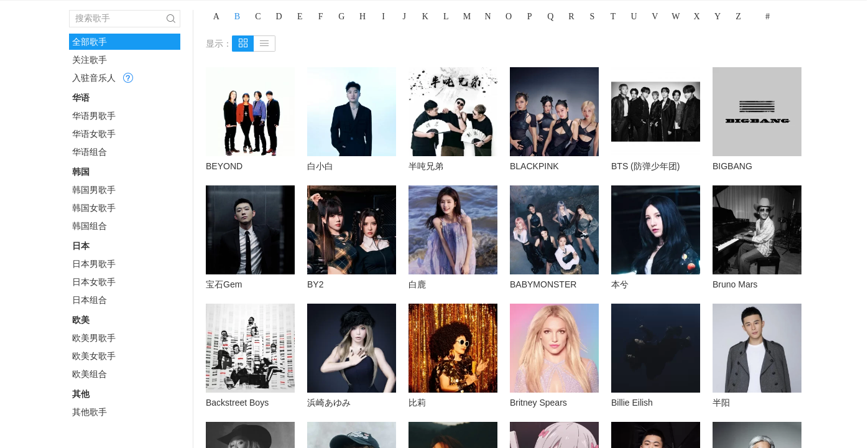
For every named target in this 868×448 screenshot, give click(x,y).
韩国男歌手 (94, 190)
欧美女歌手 (94, 356)
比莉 (417, 403)
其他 (81, 394)
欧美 (81, 320)
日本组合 (90, 300)
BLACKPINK (534, 166)
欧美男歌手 (94, 338)
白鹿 (417, 284)
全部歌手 (90, 42)
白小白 (320, 166)
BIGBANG (732, 166)
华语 (81, 98)
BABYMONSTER (543, 284)
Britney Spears (538, 403)
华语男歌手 (94, 116)
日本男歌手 (94, 264)
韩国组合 (90, 226)
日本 (81, 246)
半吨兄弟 (426, 166)
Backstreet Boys (237, 403)
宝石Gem (224, 284)
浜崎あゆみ (329, 403)
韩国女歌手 (94, 208)
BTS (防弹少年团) (645, 166)
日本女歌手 (94, 282)
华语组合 (90, 152)
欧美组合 (90, 374)
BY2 (315, 284)
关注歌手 (90, 60)
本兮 (620, 284)
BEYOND (224, 166)
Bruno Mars (735, 284)
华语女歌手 (94, 134)
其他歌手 (90, 412)
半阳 (721, 403)
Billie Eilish (632, 403)
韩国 (81, 172)
